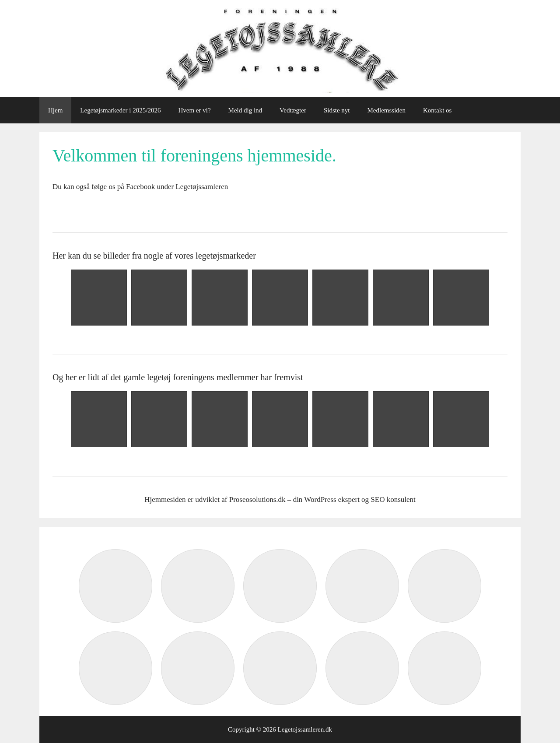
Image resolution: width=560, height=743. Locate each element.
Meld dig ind (245, 110)
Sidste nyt (337, 110)
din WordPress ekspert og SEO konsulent (354, 499)
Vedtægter (293, 110)
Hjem (55, 110)
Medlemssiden (387, 110)
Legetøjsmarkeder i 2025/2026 (120, 110)
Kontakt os (437, 110)
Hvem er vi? (194, 110)
